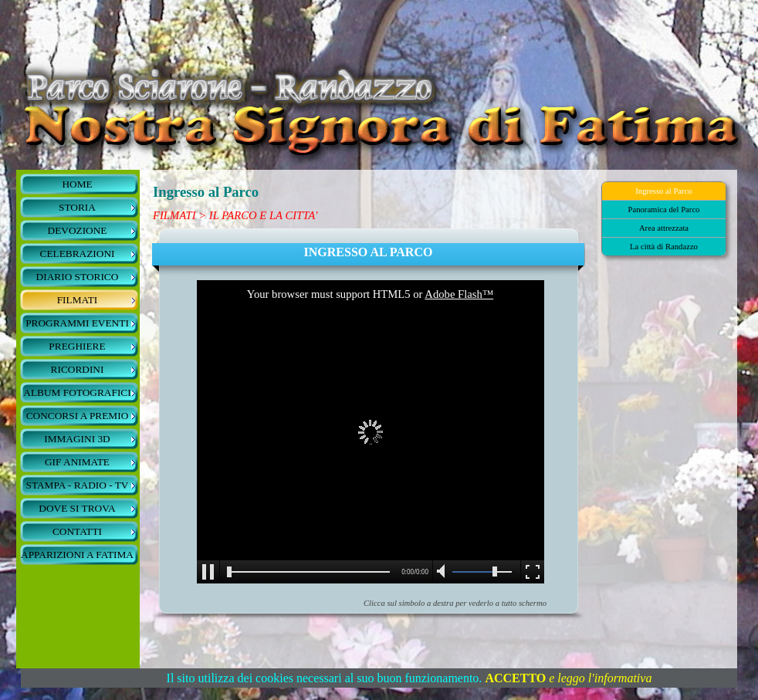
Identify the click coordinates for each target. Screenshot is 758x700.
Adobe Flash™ (459, 294)
